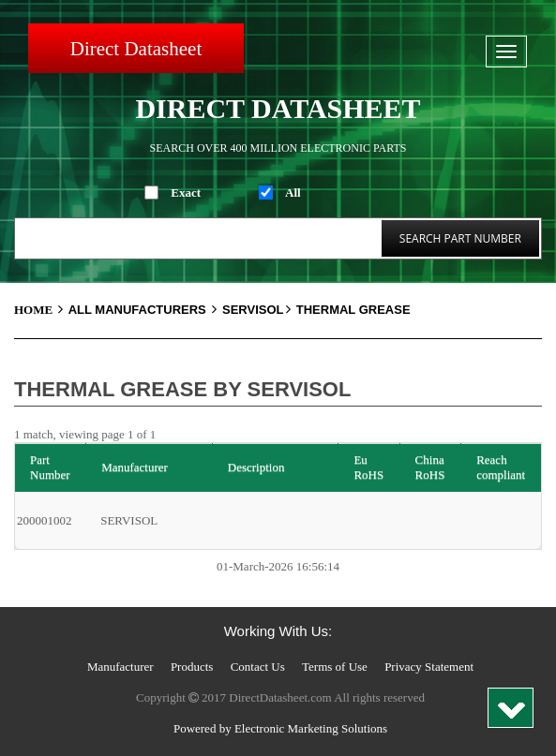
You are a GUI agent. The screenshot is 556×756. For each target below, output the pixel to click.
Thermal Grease (353, 310)
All (293, 193)
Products (192, 667)
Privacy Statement (429, 667)
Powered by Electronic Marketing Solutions (280, 728)
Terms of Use (335, 667)
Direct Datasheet (136, 49)
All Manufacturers (145, 310)
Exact (186, 193)
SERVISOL (258, 310)
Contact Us (258, 667)
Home (41, 310)
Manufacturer (120, 667)
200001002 (45, 520)
